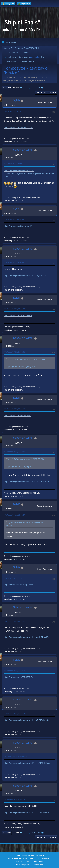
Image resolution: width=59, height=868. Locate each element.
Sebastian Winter (23, 150)
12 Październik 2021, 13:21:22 (15, 800)
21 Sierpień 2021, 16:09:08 (14, 164)
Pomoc (17, 855)
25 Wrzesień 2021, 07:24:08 (14, 714)
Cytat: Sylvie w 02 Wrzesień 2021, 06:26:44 (27, 359)
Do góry (7, 833)
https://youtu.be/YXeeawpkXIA (18, 226)
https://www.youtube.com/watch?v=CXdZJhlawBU (27, 812)
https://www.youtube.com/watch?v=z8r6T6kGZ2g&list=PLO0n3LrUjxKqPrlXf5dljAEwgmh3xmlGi (29, 173)
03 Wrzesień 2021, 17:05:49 (14, 352)
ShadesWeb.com (37, 865)
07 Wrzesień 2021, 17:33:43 (14, 452)
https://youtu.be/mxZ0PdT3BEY (19, 677)
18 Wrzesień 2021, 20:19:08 (14, 621)
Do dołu (7, 88)
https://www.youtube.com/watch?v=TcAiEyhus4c (26, 720)
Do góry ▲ (40, 855)
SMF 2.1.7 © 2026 (22, 862)
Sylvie (43, 57)
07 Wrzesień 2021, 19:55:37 (14, 515)
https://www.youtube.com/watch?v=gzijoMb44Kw (27, 637)
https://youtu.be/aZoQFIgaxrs (18, 415)
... (37, 88)
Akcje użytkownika (46, 92)
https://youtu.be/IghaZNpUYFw (18, 127)
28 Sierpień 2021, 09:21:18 (14, 220)
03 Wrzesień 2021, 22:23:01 (14, 409)
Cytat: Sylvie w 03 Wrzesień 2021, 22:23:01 (27, 459)
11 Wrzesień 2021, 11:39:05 (14, 578)
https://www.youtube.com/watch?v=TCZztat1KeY (27, 481)
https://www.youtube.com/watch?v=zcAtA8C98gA (27, 763)
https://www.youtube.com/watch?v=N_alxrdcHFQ (27, 275)
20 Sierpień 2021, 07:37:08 (14, 111)
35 (39, 88)
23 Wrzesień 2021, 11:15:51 (14, 671)
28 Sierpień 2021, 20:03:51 (14, 263)
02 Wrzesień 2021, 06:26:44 (14, 309)
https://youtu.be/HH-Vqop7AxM (18, 585)
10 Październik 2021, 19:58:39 (15, 757)
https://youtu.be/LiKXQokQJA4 (18, 315)
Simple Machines (37, 862)
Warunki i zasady (28, 855)
